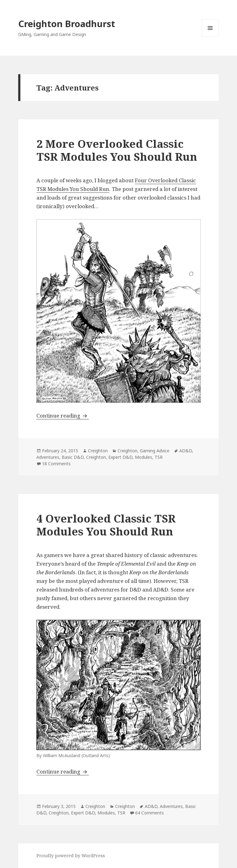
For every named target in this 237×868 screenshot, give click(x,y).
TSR (159, 457)
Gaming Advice (155, 451)
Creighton (98, 451)
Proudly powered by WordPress (71, 856)
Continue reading (63, 416)
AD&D (186, 451)
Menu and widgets (210, 36)
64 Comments (150, 813)
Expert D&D (120, 457)
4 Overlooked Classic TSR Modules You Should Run (106, 525)
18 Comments (56, 464)
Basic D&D (73, 457)
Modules (143, 457)
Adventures (48, 457)
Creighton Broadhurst (67, 24)
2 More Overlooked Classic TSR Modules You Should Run (117, 150)
